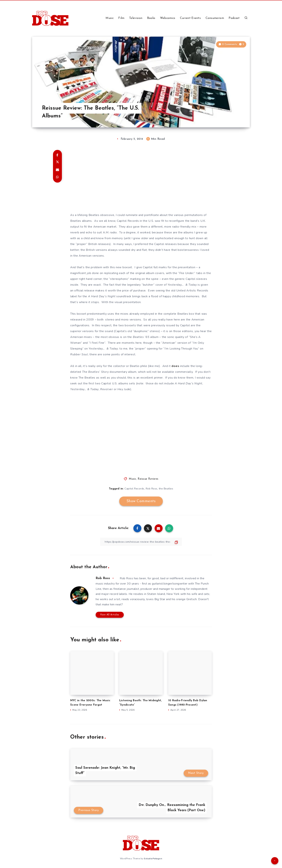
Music (110, 18)
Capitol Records (134, 489)
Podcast (234, 18)
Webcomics (168, 18)
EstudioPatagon (153, 859)
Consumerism (215, 18)
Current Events (190, 18)
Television (136, 18)
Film (121, 18)
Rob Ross (152, 489)
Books (151, 18)
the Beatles (166, 489)
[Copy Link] (141, 542)
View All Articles (110, 615)
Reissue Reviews (148, 479)
